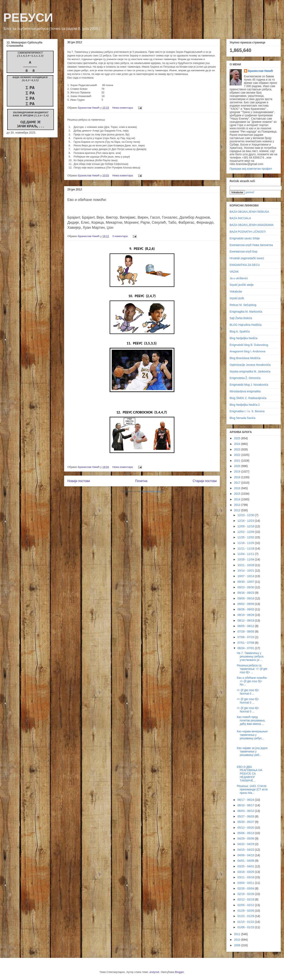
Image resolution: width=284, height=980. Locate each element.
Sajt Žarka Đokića (241, 318)
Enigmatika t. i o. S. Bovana (247, 411)
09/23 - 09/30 (246, 587)
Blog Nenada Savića (243, 418)
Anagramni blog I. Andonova (247, 351)
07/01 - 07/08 (246, 643)
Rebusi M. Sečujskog (243, 305)
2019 (238, 472)
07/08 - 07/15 (246, 637)
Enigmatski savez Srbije (245, 238)
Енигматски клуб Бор (243, 251)
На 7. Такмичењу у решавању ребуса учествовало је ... (250, 656)
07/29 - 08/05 (246, 631)
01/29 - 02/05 (246, 911)
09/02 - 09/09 (246, 604)
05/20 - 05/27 (246, 822)
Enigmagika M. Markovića (246, 312)
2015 (238, 494)
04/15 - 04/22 (246, 850)
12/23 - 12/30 (246, 515)
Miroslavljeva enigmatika (245, 391)
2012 (238, 510)
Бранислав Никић (261, 71)
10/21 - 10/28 (246, 565)
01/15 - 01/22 (246, 922)
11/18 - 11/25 (246, 543)
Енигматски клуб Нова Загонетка (251, 245)
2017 (238, 483)
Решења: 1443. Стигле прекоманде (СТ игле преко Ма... (252, 789)
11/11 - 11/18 (246, 548)
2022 (238, 455)
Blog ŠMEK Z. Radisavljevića (248, 398)
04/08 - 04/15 (246, 855)
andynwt (154, 972)
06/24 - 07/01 (246, 648)
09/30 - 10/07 (246, 582)
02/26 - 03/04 (246, 888)
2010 (238, 940)
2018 (238, 477)
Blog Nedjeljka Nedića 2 (245, 405)
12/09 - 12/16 (246, 526)
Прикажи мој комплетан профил (251, 169)
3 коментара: (121, 236)
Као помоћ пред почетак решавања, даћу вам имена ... (251, 720)
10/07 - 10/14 (246, 576)
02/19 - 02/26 (246, 894)
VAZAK (234, 272)
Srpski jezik (237, 298)
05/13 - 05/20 (246, 828)
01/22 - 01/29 (246, 916)
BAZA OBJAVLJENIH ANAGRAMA (252, 225)
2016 (238, 488)
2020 (238, 466)
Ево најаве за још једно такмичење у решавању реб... (252, 751)
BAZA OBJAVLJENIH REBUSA (249, 212)
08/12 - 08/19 (246, 621)
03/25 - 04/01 (246, 866)
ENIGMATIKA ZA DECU (245, 265)
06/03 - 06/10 (246, 811)
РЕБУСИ (28, 18)
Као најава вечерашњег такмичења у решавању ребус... (252, 735)
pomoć (250, 192)
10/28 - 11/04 (246, 559)
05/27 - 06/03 (246, 816)
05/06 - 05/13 (246, 833)
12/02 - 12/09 (246, 532)
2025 (238, 438)
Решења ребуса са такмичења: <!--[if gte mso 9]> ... (252, 669)
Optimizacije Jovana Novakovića (250, 365)
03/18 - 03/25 (246, 872)
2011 (238, 934)
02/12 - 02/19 (246, 899)
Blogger (179, 972)
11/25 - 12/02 (246, 537)
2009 (238, 945)
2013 (238, 505)
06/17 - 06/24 (246, 800)
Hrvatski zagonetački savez (247, 258)
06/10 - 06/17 (246, 805)
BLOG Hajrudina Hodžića (246, 325)
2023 (238, 449)
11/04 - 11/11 (246, 554)
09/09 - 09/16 (246, 598)
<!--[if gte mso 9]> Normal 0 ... (248, 692)
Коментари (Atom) (153, 491)
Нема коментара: (123, 108)
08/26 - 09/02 (246, 609)
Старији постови (205, 481)
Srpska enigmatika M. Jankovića (250, 371)
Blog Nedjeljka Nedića (244, 338)
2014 (238, 499)
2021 (238, 461)
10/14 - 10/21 (246, 571)
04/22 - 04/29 (246, 844)
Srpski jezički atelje (242, 285)
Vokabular (236, 291)
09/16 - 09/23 (246, 593)
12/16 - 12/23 (246, 521)
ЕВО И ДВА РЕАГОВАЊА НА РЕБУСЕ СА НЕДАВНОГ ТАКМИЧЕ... (250, 774)
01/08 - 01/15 (246, 927)
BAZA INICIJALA (240, 218)
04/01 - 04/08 (246, 861)
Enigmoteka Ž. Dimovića (245, 378)
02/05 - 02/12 (246, 905)
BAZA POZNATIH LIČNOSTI (248, 232)
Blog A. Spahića (240, 331)
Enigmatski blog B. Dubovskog (249, 345)
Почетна (141, 481)
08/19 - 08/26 (246, 615)
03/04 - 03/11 (246, 883)
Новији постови (79, 481)
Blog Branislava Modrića (245, 358)
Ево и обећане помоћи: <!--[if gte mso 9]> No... (252, 681)
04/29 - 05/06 (246, 839)
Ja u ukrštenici (239, 278)
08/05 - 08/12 (246, 626)
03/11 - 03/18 (246, 877)
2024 (238, 444)
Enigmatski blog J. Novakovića (249, 385)
